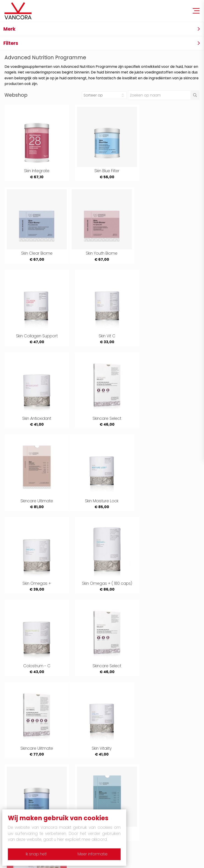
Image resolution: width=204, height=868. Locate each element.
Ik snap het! (35, 854)
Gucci (116, 755)
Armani (117, 747)
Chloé (21, 777)
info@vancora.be (184, 841)
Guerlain (24, 747)
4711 (19, 740)
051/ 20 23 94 (180, 834)
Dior (19, 792)
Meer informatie (94, 854)
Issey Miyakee (123, 770)
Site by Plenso (149, 863)
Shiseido (118, 785)
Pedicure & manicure (130, 799)
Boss (20, 785)
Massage (25, 807)
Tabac (117, 740)
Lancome (25, 770)
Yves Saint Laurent (33, 755)
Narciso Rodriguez (128, 777)
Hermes (23, 762)
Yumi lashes (27, 799)
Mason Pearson (125, 792)
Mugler (117, 762)
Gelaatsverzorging (128, 807)
